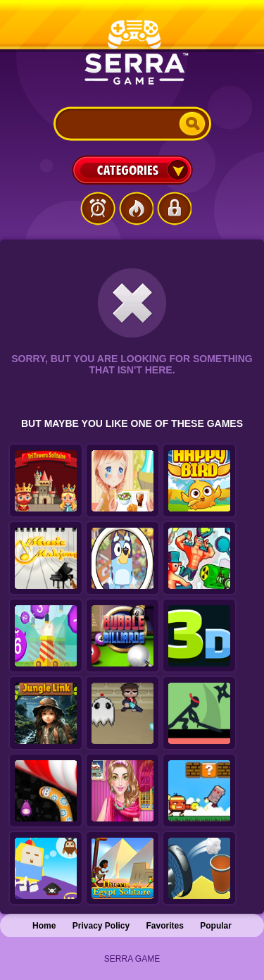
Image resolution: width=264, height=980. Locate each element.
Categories (132, 170)
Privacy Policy (101, 926)
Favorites (165, 926)
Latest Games (98, 209)
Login (174, 209)
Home (44, 926)
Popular (216, 926)
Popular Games (136, 209)
